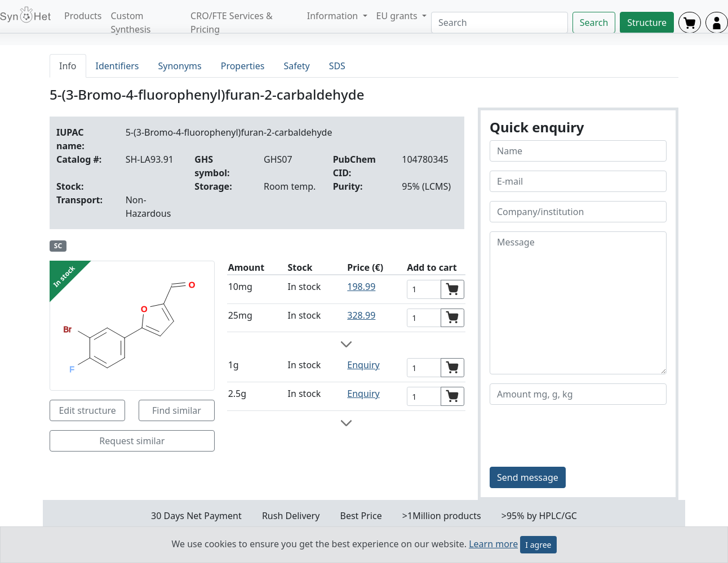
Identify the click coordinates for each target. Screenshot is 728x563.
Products (83, 16)
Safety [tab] (296, 66)
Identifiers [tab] (117, 66)
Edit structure (87, 410)
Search (594, 23)
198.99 (361, 287)
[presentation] (575, 436)
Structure (647, 23)
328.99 (361, 315)
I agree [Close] (538, 545)
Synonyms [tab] (180, 66)
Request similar (132, 441)
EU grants (398, 16)
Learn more (493, 544)
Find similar (177, 410)
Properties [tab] (243, 66)
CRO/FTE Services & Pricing (232, 23)
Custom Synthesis (131, 23)
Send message (528, 477)
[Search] (500, 23)
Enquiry (363, 365)
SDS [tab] (337, 66)
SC (58, 246)
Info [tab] (68, 66)
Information (334, 16)
